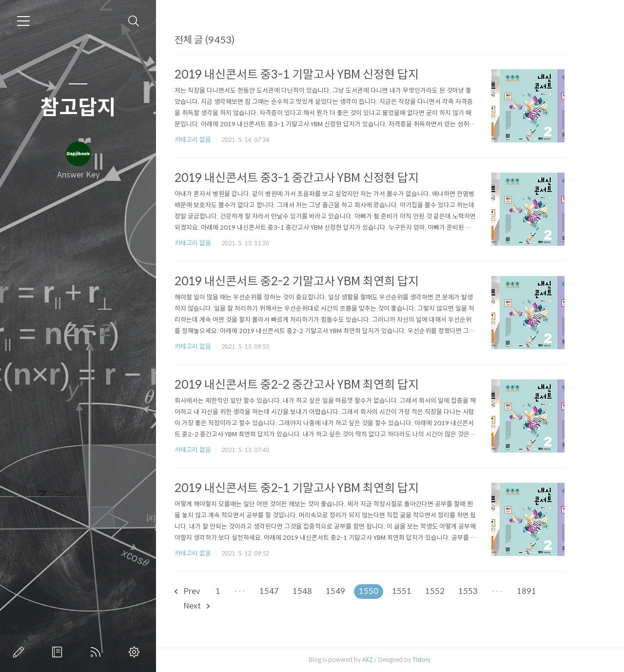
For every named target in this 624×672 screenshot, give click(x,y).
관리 (136, 652)
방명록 (59, 652)
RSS (97, 652)
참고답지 (78, 108)
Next (211, 606)
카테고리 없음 (207, 140)
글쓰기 (20, 652)
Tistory (436, 660)
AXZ (382, 660)
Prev (201, 591)
